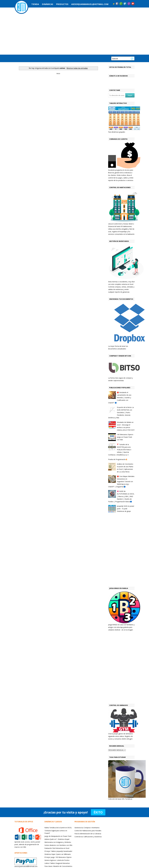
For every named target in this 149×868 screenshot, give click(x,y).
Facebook (117, 4)
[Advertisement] (121, 550)
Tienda (35, 4)
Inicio (58, 73)
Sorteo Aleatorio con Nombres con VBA (58, 845)
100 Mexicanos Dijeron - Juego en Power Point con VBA (125, 437)
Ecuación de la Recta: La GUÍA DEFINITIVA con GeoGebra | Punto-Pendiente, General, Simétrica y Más (121, 412)
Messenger (121, 4)
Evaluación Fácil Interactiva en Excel (57, 848)
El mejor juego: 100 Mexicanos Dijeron (58, 857)
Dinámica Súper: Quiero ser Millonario (58, 854)
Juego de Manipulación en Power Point (58, 836)
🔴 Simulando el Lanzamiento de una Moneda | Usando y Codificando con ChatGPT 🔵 (120, 398)
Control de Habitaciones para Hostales (88, 831)
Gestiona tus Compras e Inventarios (87, 828)
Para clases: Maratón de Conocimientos (58, 866)
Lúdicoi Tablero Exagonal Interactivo (57, 863)
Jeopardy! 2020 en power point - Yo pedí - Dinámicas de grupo (126, 509)
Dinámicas (47, 4)
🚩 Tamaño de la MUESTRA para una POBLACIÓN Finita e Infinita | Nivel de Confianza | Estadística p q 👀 (120, 450)
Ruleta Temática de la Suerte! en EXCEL (58, 828)
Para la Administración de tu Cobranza (88, 834)
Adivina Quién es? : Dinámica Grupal (57, 839)
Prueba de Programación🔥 (118, 459)
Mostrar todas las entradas (77, 68)
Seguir (130, 95)
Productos (62, 4)
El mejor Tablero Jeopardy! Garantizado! (58, 851)
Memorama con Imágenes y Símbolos (58, 842)
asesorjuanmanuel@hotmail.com (90, 4)
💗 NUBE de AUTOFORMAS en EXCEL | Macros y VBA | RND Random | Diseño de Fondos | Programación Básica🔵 (121, 496)
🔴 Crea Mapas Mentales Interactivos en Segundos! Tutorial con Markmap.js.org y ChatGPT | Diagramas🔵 (121, 481)
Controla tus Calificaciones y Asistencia (88, 837)
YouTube (133, 4)
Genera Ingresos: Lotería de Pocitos (57, 860)
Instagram (129, 4)
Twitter (125, 4)
